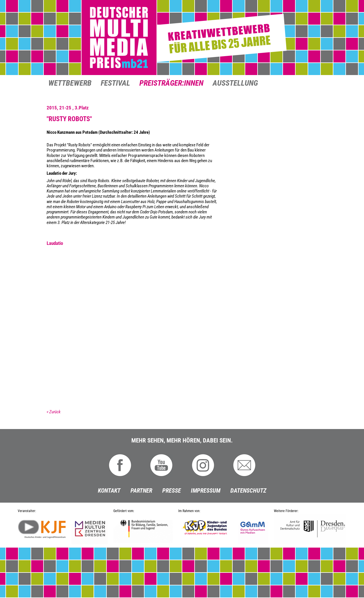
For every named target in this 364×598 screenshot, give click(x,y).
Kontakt (109, 491)
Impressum (206, 491)
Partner (141, 491)
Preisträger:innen (171, 84)
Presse (172, 491)
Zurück (55, 412)
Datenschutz (248, 491)
